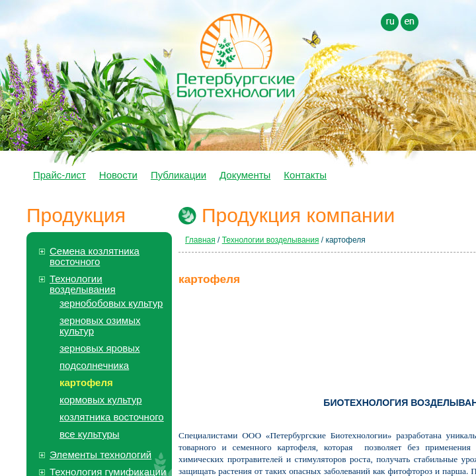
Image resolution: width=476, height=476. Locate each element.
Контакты (305, 175)
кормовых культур (101, 400)
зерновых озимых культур (100, 326)
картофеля (86, 382)
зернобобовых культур (111, 303)
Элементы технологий (100, 455)
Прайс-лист (59, 175)
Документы (245, 175)
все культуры (90, 434)
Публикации (178, 175)
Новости (118, 175)
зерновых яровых (100, 348)
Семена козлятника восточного (95, 256)
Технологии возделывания (83, 284)
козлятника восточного (112, 417)
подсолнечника (94, 365)
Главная (200, 240)
